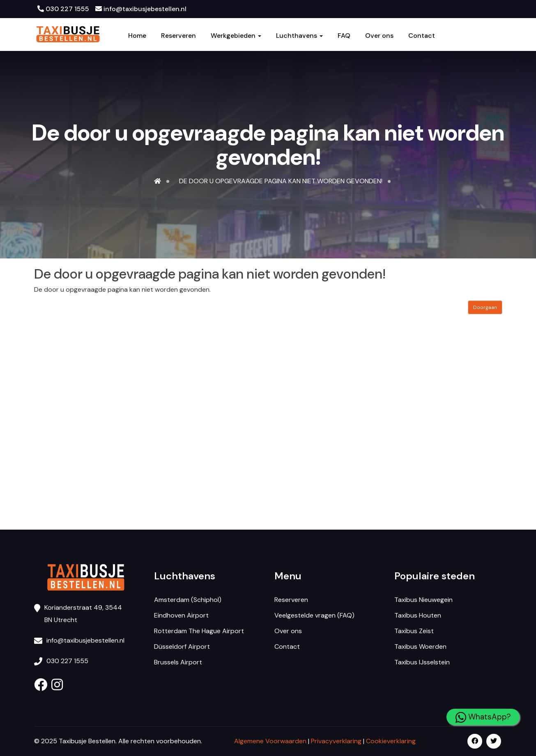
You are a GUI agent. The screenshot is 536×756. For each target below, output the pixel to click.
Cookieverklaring (391, 741)
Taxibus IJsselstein (422, 662)
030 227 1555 (63, 9)
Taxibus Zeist (414, 631)
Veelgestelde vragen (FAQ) (314, 615)
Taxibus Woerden (420, 647)
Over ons (379, 36)
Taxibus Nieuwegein (423, 600)
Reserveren (178, 36)
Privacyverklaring (336, 741)
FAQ (344, 36)
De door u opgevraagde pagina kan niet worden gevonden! (281, 181)
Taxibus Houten (418, 615)
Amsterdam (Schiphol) (188, 600)
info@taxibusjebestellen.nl (141, 9)
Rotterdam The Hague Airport (199, 631)
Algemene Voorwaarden (270, 741)
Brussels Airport (178, 662)
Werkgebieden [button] (236, 36)
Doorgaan (485, 307)
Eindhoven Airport (181, 615)
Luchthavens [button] (299, 36)
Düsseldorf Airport (182, 647)
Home (137, 36)
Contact (422, 36)
